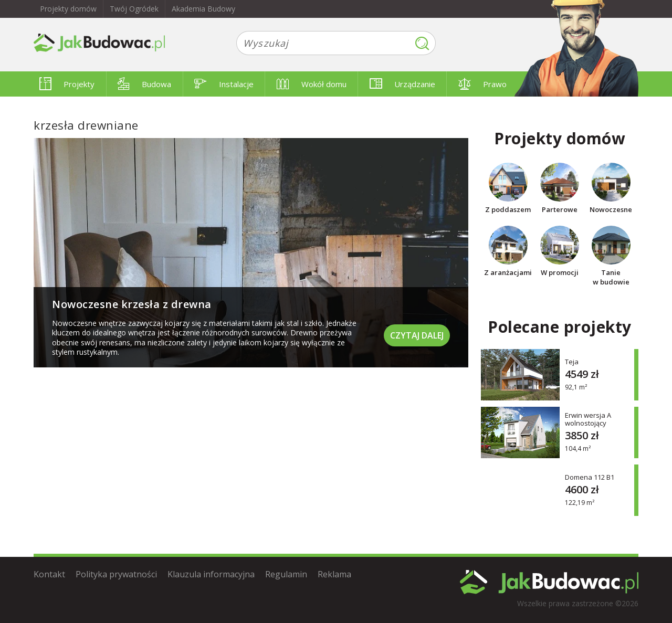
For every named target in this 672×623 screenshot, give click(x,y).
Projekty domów (68, 9)
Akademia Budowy (203, 9)
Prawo (482, 84)
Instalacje (224, 84)
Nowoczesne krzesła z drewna (132, 304)
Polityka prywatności (116, 574)
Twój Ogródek (134, 9)
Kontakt (49, 574)
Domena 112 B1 (590, 477)
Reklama (334, 574)
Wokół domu (312, 84)
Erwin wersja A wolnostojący (588, 419)
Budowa (144, 84)
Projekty (67, 84)
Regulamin (286, 574)
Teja (572, 361)
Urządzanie (402, 84)
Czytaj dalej (417, 335)
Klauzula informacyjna (211, 574)
